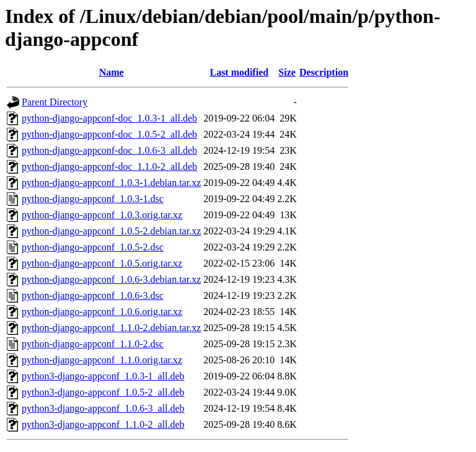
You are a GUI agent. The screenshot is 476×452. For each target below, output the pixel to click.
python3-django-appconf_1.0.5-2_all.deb (103, 392)
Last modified (239, 72)
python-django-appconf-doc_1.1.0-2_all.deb (109, 166)
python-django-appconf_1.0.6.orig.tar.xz (102, 312)
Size (287, 72)
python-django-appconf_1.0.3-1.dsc (93, 199)
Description (324, 72)
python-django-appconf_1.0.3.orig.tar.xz (102, 215)
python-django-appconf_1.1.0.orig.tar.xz (102, 360)
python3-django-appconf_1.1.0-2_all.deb (103, 424)
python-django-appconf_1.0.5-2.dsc (93, 247)
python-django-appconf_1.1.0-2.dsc (93, 344)
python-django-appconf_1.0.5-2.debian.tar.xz (111, 231)
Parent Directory (55, 102)
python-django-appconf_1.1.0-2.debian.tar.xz (111, 328)
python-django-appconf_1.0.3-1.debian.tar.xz (111, 183)
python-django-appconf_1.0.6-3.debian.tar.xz (111, 279)
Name (112, 72)
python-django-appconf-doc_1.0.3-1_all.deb (109, 118)
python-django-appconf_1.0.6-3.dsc (93, 295)
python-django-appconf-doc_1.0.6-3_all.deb (109, 150)
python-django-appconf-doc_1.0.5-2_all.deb (109, 134)
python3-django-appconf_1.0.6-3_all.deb (103, 408)
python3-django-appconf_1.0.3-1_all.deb (103, 376)
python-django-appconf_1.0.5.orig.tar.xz (102, 263)
